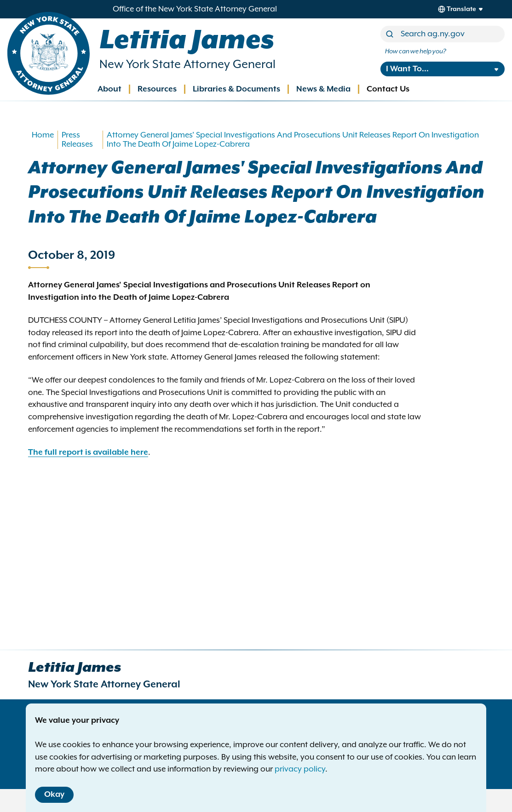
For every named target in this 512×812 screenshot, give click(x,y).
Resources (157, 89)
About (109, 89)
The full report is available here (88, 452)
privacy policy (300, 769)
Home (43, 135)
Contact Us (388, 89)
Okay (54, 795)
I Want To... (407, 69)
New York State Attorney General (187, 65)
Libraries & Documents (236, 89)
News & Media (323, 89)
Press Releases (77, 140)
